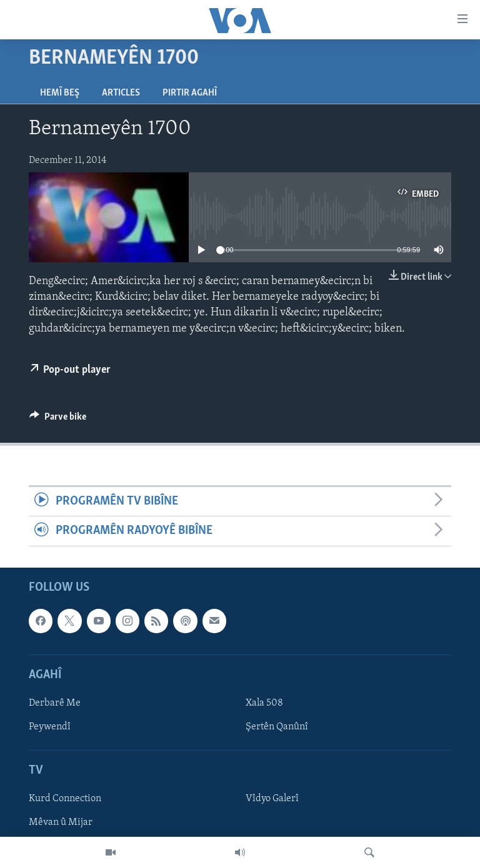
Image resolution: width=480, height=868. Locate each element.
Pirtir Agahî (190, 93)
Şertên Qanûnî (277, 727)
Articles (121, 93)
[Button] (58, 420)
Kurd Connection (65, 799)
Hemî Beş (60, 93)
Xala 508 (264, 703)
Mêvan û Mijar (61, 822)
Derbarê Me (55, 703)
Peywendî (50, 727)
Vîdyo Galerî (272, 799)
